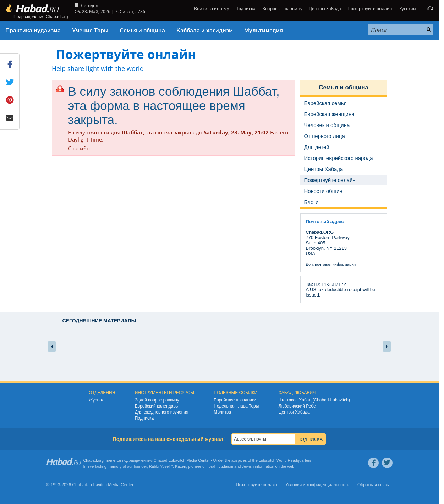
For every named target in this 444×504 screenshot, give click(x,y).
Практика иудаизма (33, 31)
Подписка (245, 8)
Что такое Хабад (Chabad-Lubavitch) (314, 400)
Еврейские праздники (235, 400)
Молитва (222, 412)
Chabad (161, 460)
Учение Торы (90, 31)
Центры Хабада (325, 8)
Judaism (226, 466)
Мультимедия (264, 31)
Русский (408, 8)
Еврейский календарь (157, 406)
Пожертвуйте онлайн (370, 8)
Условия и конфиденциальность (317, 485)
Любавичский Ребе (297, 406)
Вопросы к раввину (282, 8)
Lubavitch (177, 460)
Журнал (97, 400)
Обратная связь (373, 485)
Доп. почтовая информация (331, 264)
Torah (212, 466)
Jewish (248, 466)
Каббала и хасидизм (205, 31)
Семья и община (142, 31)
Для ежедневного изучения (162, 412)
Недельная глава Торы (236, 406)
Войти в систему (211, 8)
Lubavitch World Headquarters (285, 460)
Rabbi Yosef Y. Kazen (168, 466)
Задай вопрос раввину (157, 400)
